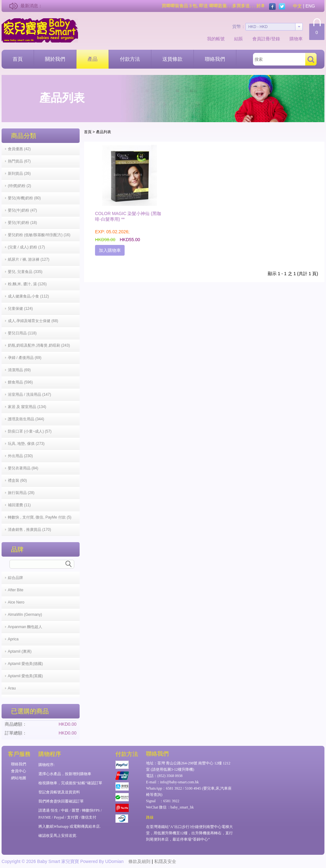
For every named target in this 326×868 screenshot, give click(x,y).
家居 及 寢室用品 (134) (27, 407)
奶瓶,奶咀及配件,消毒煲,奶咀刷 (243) (39, 345)
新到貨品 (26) (19, 173)
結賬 (239, 39)
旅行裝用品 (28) (21, 493)
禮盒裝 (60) (17, 480)
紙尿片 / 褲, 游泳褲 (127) (29, 259)
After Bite (16, 590)
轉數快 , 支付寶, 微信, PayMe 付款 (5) (40, 517)
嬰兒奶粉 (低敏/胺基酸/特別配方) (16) (39, 235)
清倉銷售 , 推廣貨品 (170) (29, 530)
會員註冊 (261, 39)
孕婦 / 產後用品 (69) (25, 358)
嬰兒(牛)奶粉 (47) (22, 210)
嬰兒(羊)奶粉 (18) (22, 223)
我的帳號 (216, 39)
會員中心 (19, 771)
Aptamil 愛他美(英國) (25, 676)
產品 (93, 59)
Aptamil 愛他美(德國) (25, 664)
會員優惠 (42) (19, 149)
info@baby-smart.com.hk (180, 782)
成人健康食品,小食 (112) (28, 296)
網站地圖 (19, 778)
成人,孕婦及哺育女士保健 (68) (33, 321)
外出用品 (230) (20, 456)
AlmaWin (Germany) (25, 615)
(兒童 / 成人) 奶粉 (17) (26, 247)
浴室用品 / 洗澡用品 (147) (29, 394)
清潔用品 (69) (19, 370)
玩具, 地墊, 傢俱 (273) (26, 444)
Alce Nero (16, 602)
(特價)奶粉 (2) (20, 186)
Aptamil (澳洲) (20, 651)
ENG (310, 6)
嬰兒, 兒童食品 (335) (25, 272)
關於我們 (55, 59)
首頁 (18, 59)
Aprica (13, 639)
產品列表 (104, 132)
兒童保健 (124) (20, 309)
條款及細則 (139, 861)
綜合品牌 (15, 578)
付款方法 (130, 59)
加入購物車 (110, 250)
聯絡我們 (215, 59)
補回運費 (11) (19, 505)
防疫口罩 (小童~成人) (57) (30, 431)
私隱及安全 (165, 861)
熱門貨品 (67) (19, 161)
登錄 (276, 39)
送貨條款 (172, 59)
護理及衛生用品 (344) (26, 419)
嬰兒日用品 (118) (22, 333)
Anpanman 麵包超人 (25, 627)
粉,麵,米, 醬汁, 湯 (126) (27, 284)
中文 (297, 6)
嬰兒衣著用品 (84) (23, 468)
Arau (12, 688)
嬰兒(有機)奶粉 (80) (24, 198)
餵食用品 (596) (20, 382)
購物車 (296, 39)
